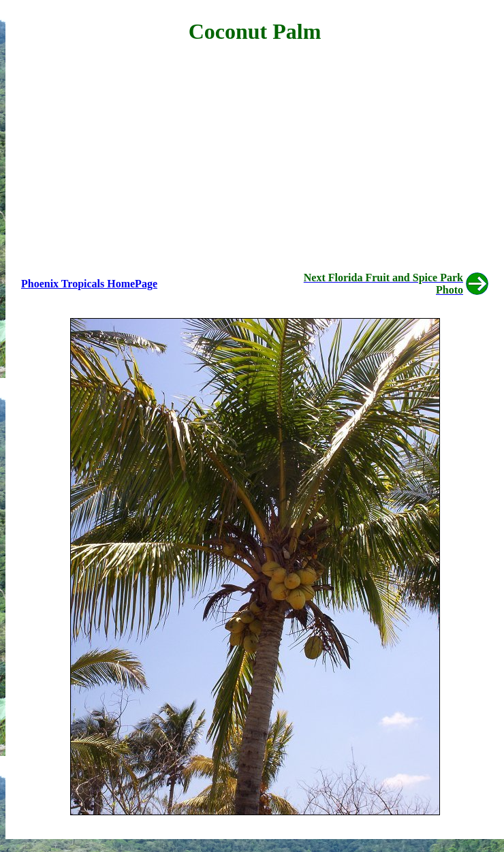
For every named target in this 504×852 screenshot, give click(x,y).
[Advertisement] (255, 154)
